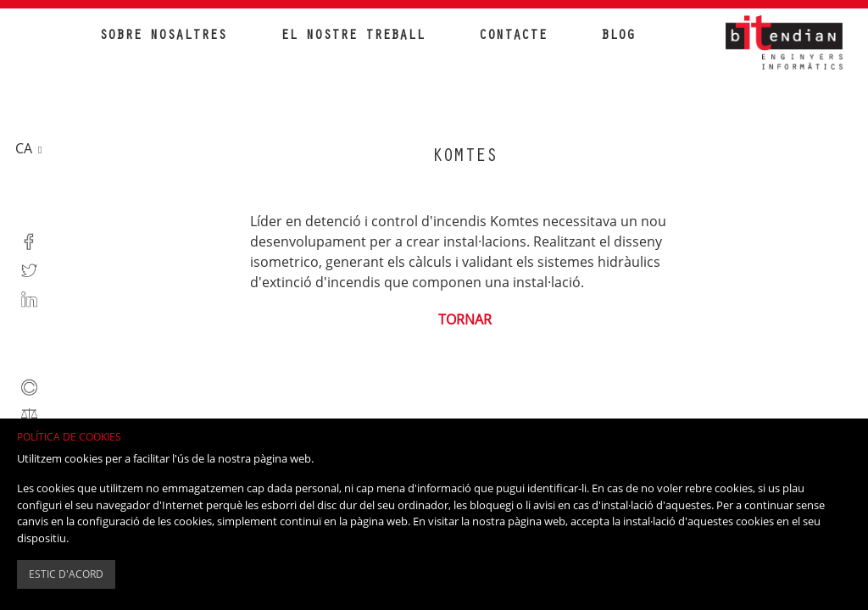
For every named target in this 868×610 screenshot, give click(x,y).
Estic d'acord (66, 574)
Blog (618, 36)
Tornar (465, 319)
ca (25, 148)
